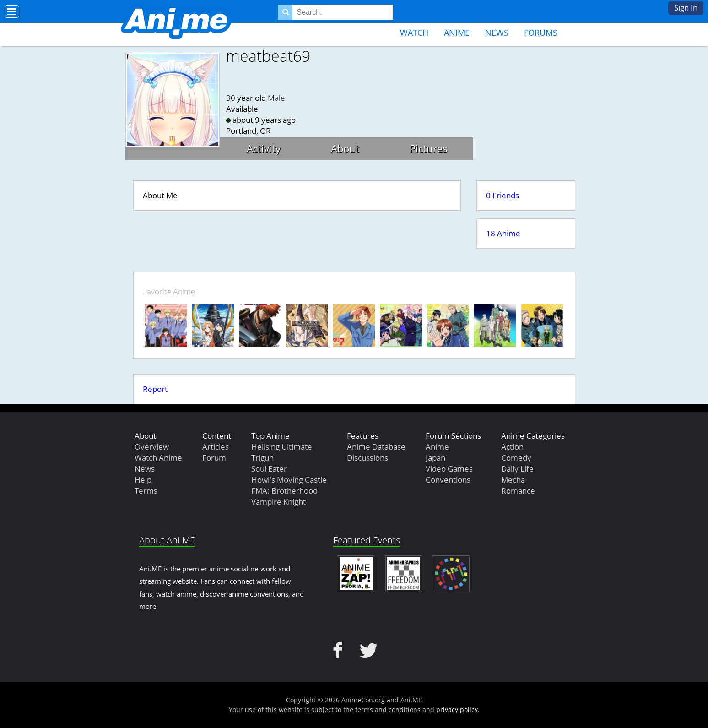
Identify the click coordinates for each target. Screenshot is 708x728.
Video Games (449, 469)
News (497, 33)
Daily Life (517, 469)
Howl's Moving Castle (289, 480)
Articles (216, 447)
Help (143, 480)
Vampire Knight (278, 502)
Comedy (516, 458)
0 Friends (503, 195)
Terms (146, 491)
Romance (518, 491)
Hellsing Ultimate (282, 447)
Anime (457, 33)
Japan (435, 458)
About (345, 148)
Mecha (513, 480)
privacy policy (457, 709)
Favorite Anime (169, 291)
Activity (264, 148)
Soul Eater (269, 469)
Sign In (686, 8)
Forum (214, 458)
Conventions (448, 480)
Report (155, 389)
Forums (541, 33)
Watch (414, 33)
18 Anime (503, 233)
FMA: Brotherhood (284, 491)
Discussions (368, 458)
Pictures (429, 148)
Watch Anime (158, 458)
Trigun (262, 458)
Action (512, 447)
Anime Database (376, 447)
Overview (152, 447)
